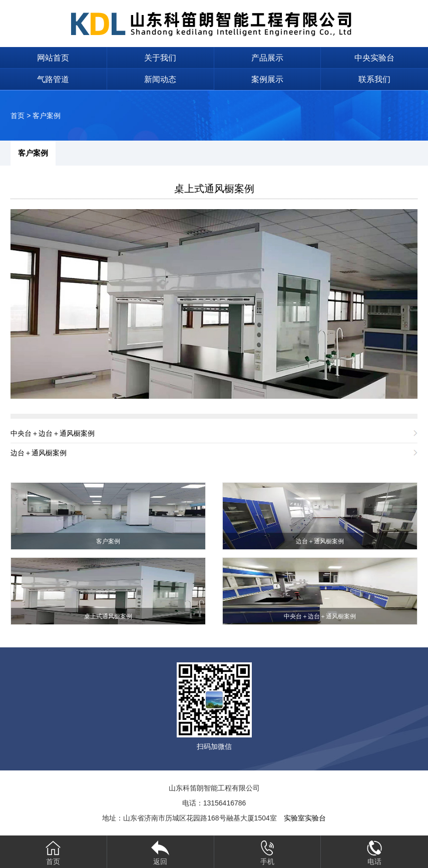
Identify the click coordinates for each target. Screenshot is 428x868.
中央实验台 (374, 58)
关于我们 (160, 58)
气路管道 (53, 79)
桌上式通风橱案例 (214, 189)
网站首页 (53, 58)
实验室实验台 (305, 818)
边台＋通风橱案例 (39, 453)
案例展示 (267, 79)
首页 (18, 116)
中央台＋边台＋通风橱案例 (53, 433)
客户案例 (47, 116)
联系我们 (374, 79)
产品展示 (267, 58)
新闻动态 (160, 79)
